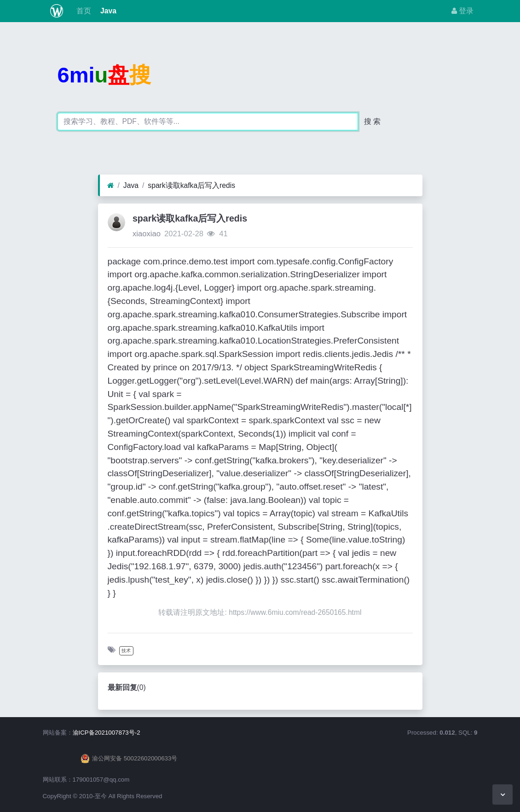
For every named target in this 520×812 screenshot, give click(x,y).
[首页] (111, 186)
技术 (126, 651)
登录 (462, 11)
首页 (82, 11)
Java (107, 11)
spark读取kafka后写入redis (191, 185)
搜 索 (372, 121)
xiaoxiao (147, 234)
